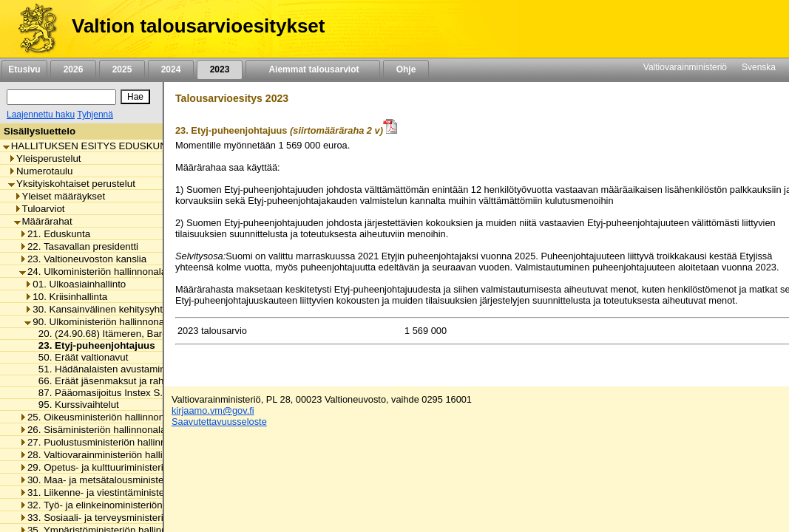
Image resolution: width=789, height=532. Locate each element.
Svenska (759, 67)
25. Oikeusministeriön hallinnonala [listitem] (98, 417)
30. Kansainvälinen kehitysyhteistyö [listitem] (106, 309)
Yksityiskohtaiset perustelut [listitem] (72, 184)
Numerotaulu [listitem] (40, 171)
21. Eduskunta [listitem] (55, 234)
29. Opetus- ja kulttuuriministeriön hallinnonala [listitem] (124, 467)
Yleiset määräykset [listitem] (60, 196)
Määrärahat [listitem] (43, 221)
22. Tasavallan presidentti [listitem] (79, 246)
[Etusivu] (32, 29)
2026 (73, 69)
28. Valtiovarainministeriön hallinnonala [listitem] (108, 455)
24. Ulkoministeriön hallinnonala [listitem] (93, 272)
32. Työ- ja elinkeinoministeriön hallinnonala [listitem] (119, 505)
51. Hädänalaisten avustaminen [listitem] (104, 369)
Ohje (406, 69)
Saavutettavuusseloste (219, 422)
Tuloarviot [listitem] (40, 209)
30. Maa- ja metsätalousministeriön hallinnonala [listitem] (128, 480)
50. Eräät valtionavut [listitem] (79, 357)
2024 (171, 69)
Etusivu (24, 69)
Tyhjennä (95, 115)
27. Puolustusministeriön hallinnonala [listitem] (105, 442)
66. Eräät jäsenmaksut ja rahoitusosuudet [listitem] (125, 381)
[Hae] (135, 97)
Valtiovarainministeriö (685, 67)
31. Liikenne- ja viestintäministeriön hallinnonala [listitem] (128, 492)
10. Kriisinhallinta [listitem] (66, 297)
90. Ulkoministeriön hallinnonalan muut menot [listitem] (128, 322)
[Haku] (61, 97)
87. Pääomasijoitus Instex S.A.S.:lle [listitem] (112, 393)
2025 (122, 69)
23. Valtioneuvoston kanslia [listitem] (83, 259)
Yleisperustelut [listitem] (44, 158)
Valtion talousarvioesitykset (198, 26)
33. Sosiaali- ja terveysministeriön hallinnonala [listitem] (124, 518)
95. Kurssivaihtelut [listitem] (75, 405)
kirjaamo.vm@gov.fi (213, 410)
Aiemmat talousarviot (313, 69)
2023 (220, 69)
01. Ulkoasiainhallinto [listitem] (75, 284)
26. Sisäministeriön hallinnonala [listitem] (92, 430)
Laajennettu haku (41, 115)
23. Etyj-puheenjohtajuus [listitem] (93, 345)
